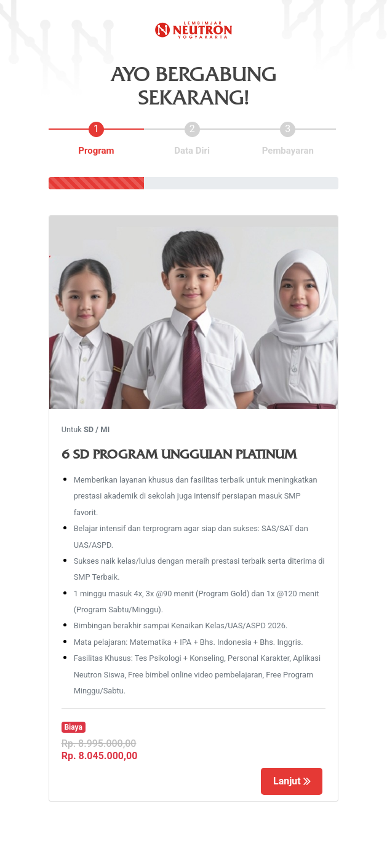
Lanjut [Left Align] (292, 781)
